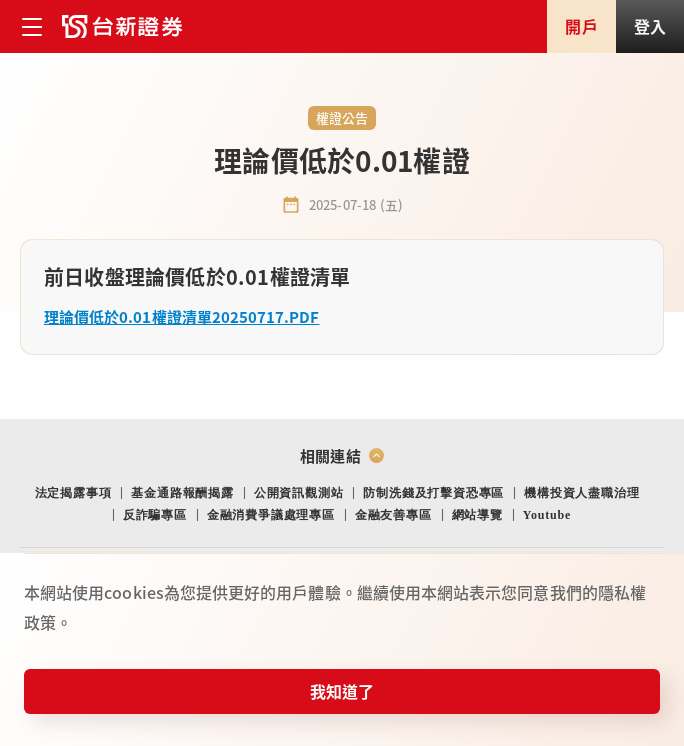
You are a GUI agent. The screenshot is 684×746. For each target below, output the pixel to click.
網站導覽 (477, 515)
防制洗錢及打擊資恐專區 (433, 493)
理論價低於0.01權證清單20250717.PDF (182, 316)
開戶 (581, 26)
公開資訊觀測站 (299, 493)
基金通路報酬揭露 (182, 493)
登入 (650, 26)
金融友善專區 (393, 515)
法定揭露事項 (73, 493)
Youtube (547, 515)
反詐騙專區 (155, 515)
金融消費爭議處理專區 (271, 515)
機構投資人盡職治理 (581, 493)
